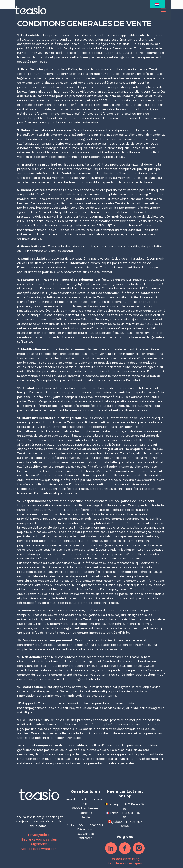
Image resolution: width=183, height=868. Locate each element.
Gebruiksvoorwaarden (39, 839)
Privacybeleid (39, 835)
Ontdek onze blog (125, 859)
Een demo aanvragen (125, 863)
